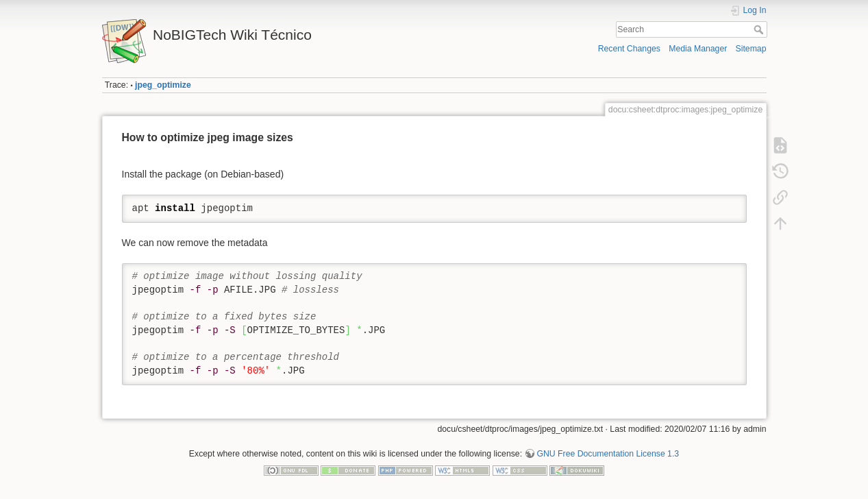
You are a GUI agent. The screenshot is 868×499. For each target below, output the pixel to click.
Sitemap (751, 49)
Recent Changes (629, 49)
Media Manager (698, 49)
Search (760, 29)
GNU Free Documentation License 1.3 (608, 454)
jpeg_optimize (163, 85)
